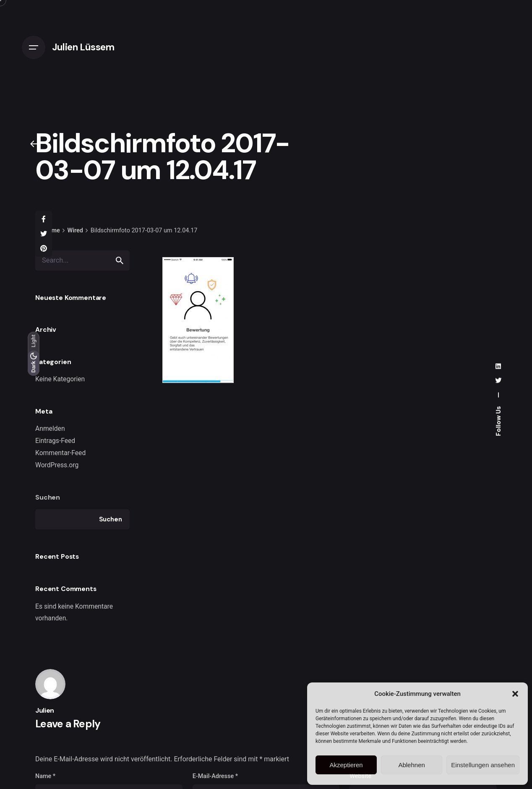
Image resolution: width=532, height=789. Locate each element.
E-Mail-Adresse (215, 776)
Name (45, 776)
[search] (120, 260)
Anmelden (50, 428)
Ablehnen (411, 765)
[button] (515, 694)
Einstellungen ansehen (483, 765)
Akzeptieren (346, 765)
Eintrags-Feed (55, 441)
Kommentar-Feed (60, 453)
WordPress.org (57, 465)
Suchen (48, 497)
